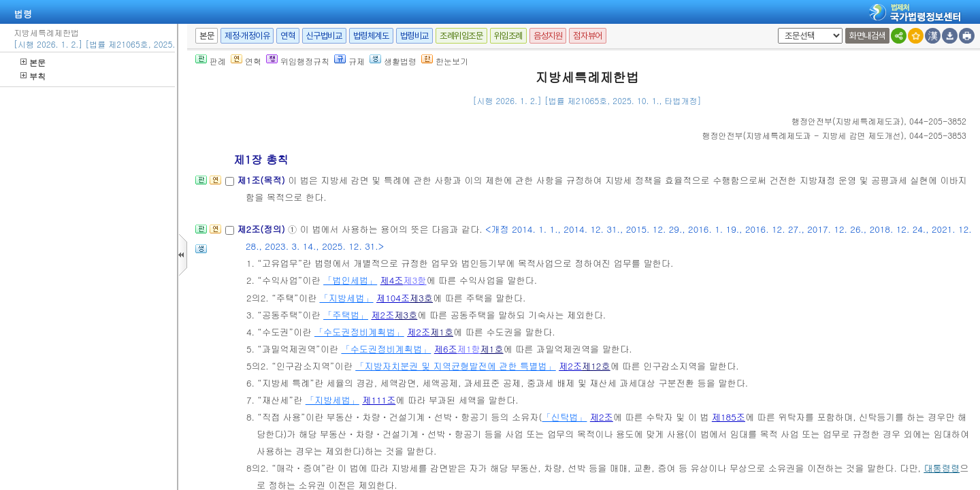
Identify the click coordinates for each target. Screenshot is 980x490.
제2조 (382, 315)
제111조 (379, 400)
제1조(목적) (262, 180)
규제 (349, 61)
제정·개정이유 (247, 36)
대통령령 (942, 468)
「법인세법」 (350, 280)
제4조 (392, 280)
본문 (33, 62)
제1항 (469, 349)
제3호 (421, 298)
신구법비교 (324, 36)
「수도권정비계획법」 (359, 332)
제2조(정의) (262, 229)
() (848, 121)
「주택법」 (346, 315)
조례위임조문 (461, 36)
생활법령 (393, 61)
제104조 (393, 298)
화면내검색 (867, 36)
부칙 (33, 76)
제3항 (415, 280)
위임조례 (508, 36)
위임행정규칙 (298, 61)
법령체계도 (371, 36)
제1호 (442, 332)
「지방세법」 (346, 298)
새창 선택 (775, 28)
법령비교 (414, 36)
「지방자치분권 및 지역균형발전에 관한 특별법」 (456, 366)
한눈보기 (445, 61)
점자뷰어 (587, 36)
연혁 (288, 36)
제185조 (729, 417)
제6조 (446, 349)
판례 (211, 61)
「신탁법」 (565, 417)
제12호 (596, 366)
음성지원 (548, 36)
